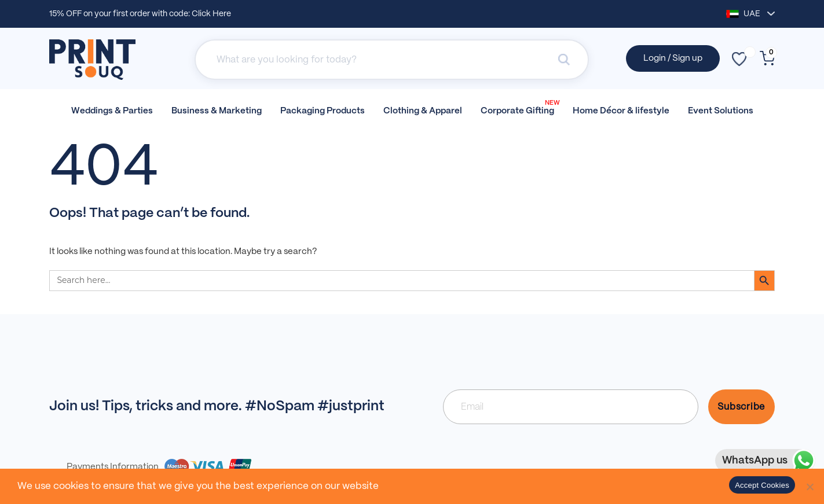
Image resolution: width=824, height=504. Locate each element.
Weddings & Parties (112, 111)
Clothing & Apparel (423, 111)
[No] (810, 487)
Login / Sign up (673, 58)
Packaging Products (323, 111)
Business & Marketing (217, 111)
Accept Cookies (762, 485)
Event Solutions (721, 111)
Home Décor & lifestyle (621, 111)
